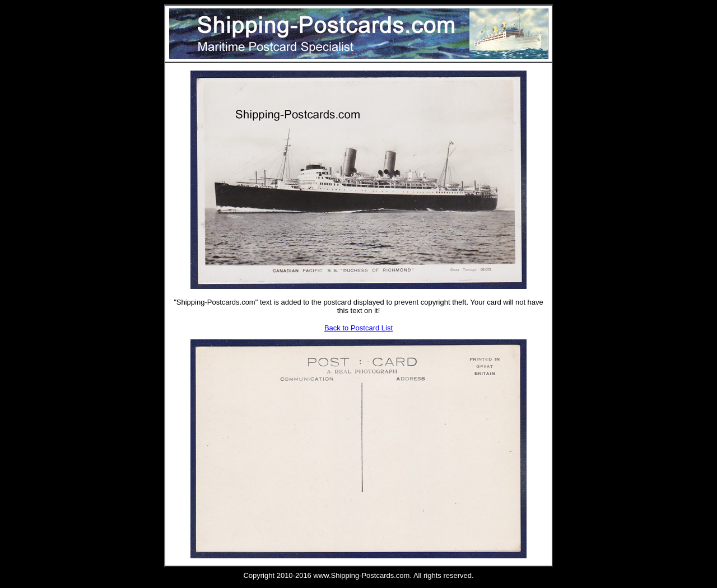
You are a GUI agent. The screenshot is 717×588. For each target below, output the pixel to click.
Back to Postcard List (358, 328)
